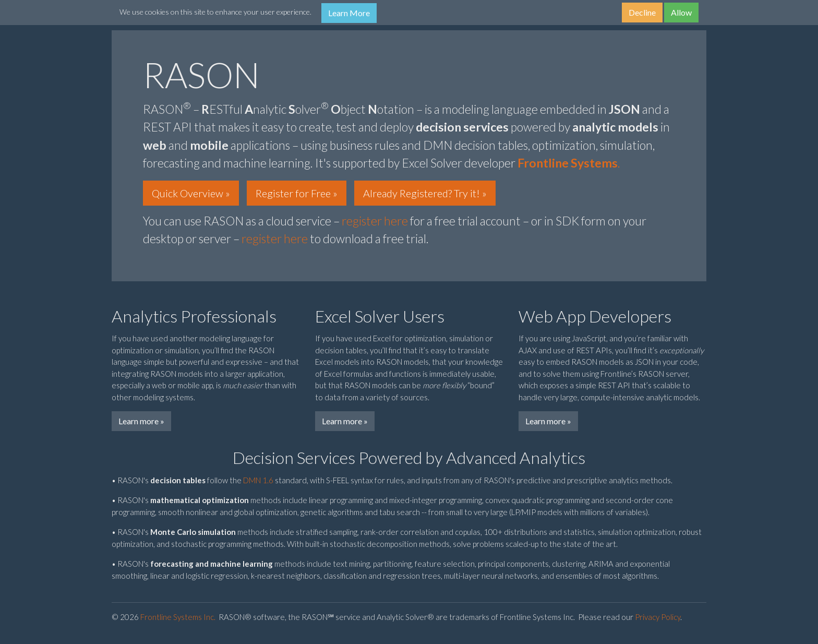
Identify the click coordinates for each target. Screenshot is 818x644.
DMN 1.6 (258, 480)
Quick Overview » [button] (191, 193)
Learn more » (141, 421)
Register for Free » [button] (297, 193)
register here (375, 221)
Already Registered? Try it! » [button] (425, 193)
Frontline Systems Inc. (178, 617)
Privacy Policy (658, 617)
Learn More (349, 13)
